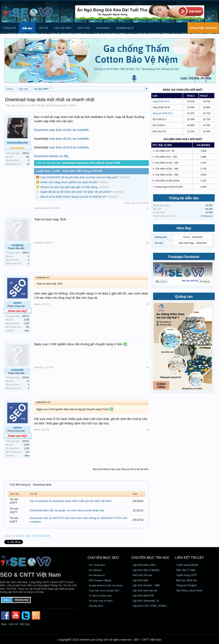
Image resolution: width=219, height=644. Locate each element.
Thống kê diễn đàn (184, 198)
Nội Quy (25, 624)
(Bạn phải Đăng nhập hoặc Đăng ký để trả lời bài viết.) (121, 469)
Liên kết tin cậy (190, 558)
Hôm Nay (184, 228)
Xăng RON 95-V (161, 101)
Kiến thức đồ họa (142, 575)
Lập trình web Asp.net (145, 591)
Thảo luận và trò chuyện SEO (104, 591)
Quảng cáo (184, 297)
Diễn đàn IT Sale (186, 570)
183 (27, 157)
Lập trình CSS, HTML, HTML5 (150, 606)
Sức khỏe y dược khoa (189, 591)
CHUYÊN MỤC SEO (103, 558)
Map (4, 624)
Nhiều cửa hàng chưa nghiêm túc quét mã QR (69, 182)
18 (28, 164)
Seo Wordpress (97, 575)
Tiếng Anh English (187, 585)
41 (28, 381)
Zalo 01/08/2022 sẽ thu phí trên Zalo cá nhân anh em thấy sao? (79, 177)
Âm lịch (159, 243)
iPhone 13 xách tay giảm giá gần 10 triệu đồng (69, 187)
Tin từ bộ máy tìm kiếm (101, 601)
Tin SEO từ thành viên (100, 596)
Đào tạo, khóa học (187, 580)
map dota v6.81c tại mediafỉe (69, 139)
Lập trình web (140, 580)
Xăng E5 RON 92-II (163, 113)
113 (27, 327)
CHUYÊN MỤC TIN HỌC (150, 558)
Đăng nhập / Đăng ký (203, 28)
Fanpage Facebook (184, 257)
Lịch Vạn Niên (63, 28)
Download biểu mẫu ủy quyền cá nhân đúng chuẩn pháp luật (67, 510)
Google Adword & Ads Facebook (105, 585)
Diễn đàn (27, 28)
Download (41, 130)
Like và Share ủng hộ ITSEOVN (27, 536)
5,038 (26, 320)
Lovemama (103, 28)
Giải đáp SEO (96, 606)
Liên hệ (43, 28)
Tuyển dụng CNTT (187, 575)
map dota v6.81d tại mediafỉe (69, 147)
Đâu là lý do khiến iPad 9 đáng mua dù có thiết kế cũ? (73, 197)
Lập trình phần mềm (144, 565)
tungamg (18, 245)
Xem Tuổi (84, 28)
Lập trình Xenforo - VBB (146, 585)
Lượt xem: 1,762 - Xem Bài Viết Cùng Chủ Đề (69, 171)
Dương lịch (161, 237)
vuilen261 (17, 370)
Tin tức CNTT (30, 105)
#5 (148, 430)
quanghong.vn (125, 28)
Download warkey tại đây (51, 156)
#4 (148, 367)
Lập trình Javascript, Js (146, 601)
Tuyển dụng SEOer (187, 565)
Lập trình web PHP (143, 596)
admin (17, 303)
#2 (148, 243)
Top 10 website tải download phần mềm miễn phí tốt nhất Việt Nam (70, 501)
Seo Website (95, 570)
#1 (148, 208)
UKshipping (207, 216)
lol (95, 293)
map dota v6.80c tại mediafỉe (69, 130)
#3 (148, 304)
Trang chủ (9, 28)
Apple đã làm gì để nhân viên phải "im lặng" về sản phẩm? (76, 192)
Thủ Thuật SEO (97, 565)
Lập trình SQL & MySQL (146, 570)
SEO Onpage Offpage (100, 580)
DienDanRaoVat (58, 105)
